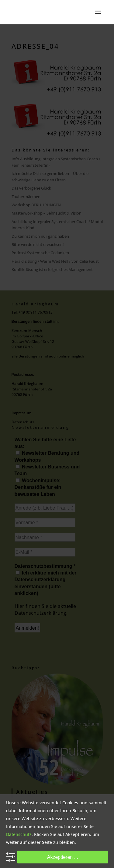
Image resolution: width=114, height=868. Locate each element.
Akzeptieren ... (63, 857)
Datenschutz (19, 834)
